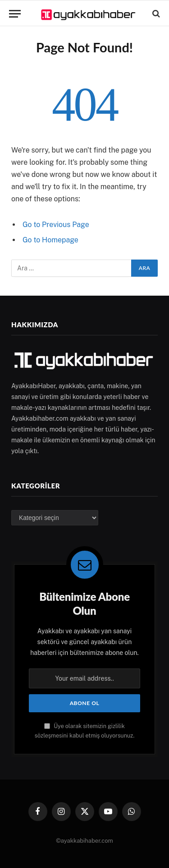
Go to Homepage (50, 240)
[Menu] (15, 14)
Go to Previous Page (56, 225)
